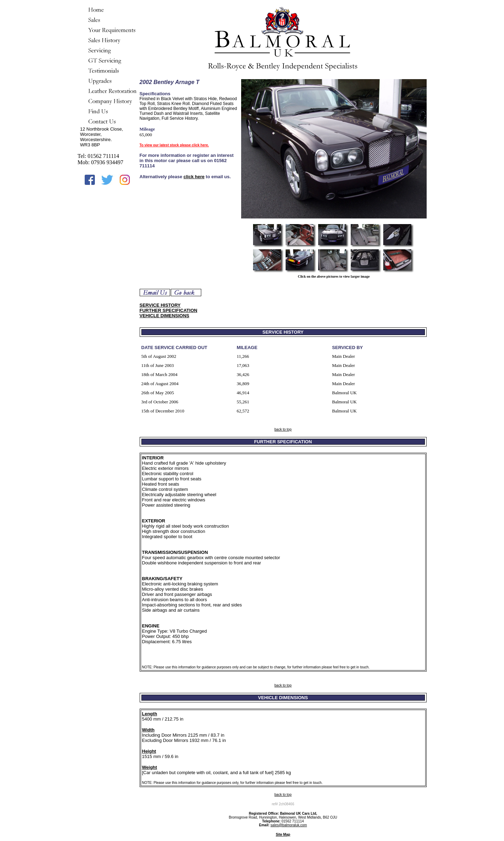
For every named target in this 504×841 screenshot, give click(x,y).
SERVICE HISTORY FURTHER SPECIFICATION (169, 308)
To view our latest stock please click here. (174, 145)
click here (194, 177)
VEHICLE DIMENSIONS (164, 316)
